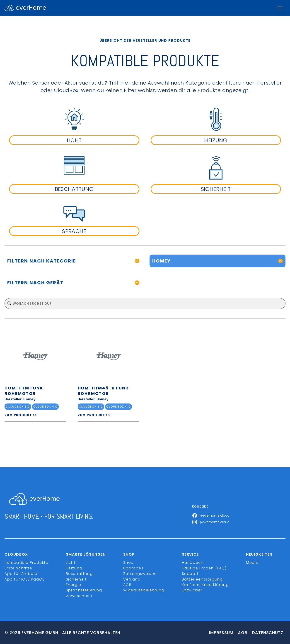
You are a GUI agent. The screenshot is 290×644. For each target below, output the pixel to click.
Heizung (74, 568)
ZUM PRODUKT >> (21, 415)
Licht (71, 563)
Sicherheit (76, 579)
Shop (129, 563)
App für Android (21, 574)
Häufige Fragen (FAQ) (204, 568)
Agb (243, 633)
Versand (132, 579)
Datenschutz (268, 633)
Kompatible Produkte (26, 563)
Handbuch (193, 563)
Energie (74, 585)
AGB (127, 585)
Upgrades (133, 568)
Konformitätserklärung (205, 585)
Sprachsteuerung (84, 590)
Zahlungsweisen (140, 574)
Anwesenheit (79, 596)
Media (252, 563)
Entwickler (192, 590)
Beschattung (79, 574)
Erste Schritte (18, 568)
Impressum (221, 633)
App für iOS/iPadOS (25, 579)
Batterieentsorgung (202, 579)
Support (190, 574)
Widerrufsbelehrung (144, 590)
